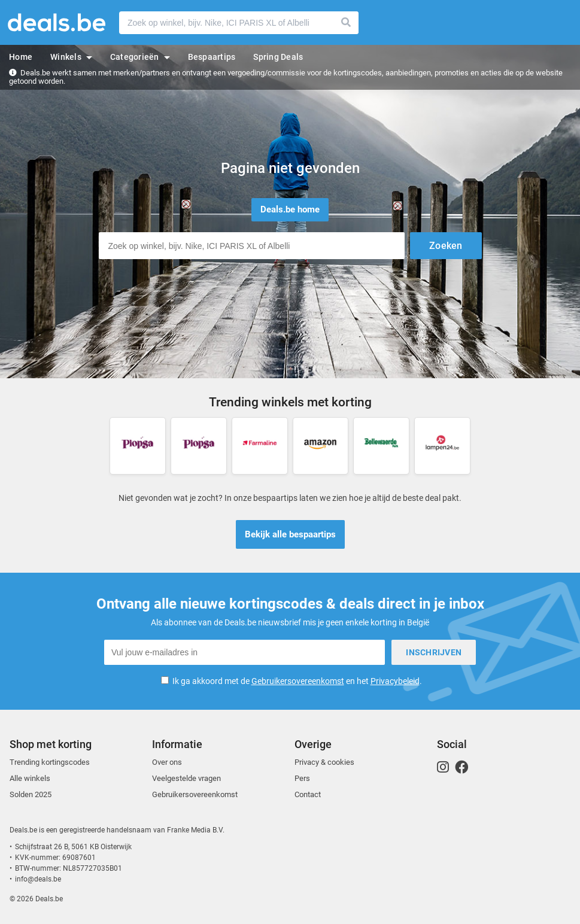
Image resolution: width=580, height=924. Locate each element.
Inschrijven (434, 652)
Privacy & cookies (324, 762)
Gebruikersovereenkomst (298, 681)
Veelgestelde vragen (186, 778)
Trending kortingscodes (50, 762)
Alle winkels (30, 778)
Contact (308, 794)
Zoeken (347, 23)
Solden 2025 (31, 794)
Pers (302, 778)
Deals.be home (290, 209)
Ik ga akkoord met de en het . (297, 681)
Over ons (167, 762)
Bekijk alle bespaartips (290, 534)
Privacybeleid (395, 681)
